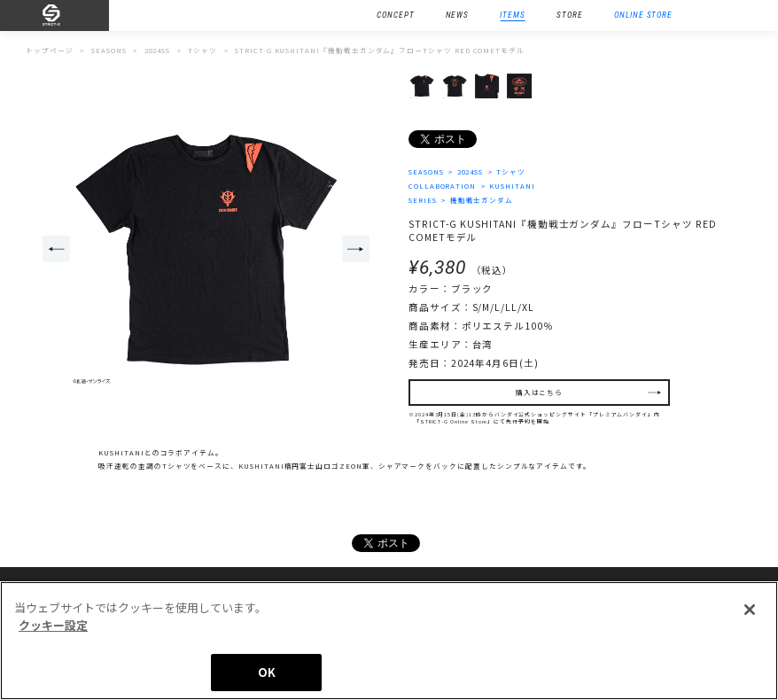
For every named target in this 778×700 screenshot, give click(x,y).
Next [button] (356, 249)
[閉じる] (750, 611)
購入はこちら (540, 393)
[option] (206, 251)
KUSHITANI (512, 186)
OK (267, 673)
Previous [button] (56, 249)
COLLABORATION (442, 186)
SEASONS (426, 171)
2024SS (471, 171)
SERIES (423, 200)
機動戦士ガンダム (482, 200)
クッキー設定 (53, 625)
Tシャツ (512, 171)
